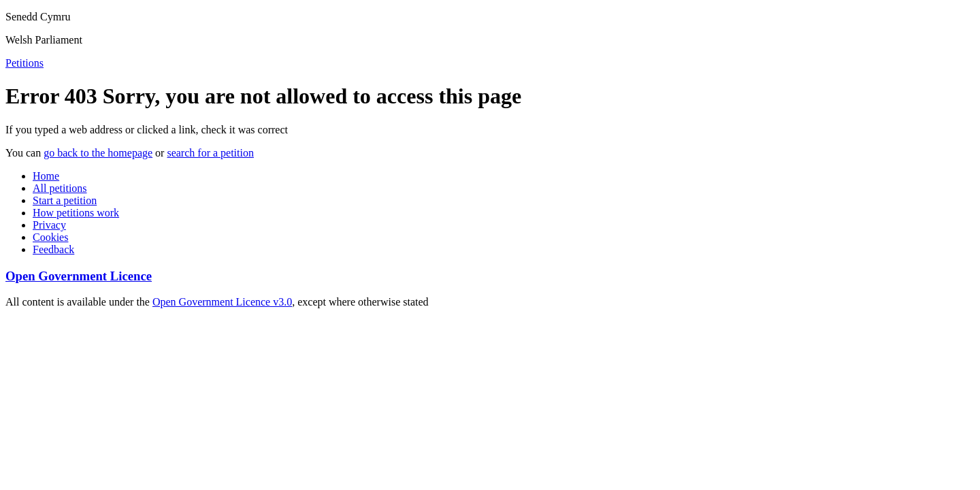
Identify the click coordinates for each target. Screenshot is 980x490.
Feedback (53, 249)
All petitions (60, 188)
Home (46, 176)
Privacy (49, 225)
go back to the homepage (98, 153)
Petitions (24, 63)
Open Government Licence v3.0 (222, 302)
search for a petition (210, 153)
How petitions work (76, 213)
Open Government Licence (79, 276)
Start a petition (65, 200)
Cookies (50, 237)
